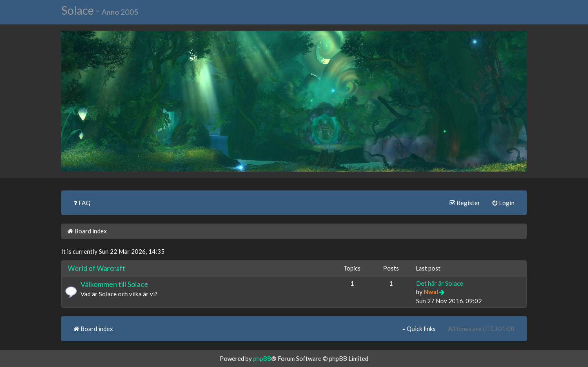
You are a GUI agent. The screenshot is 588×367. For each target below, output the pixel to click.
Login (503, 203)
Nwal (431, 292)
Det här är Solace (440, 283)
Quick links (419, 329)
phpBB (262, 358)
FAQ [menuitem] (82, 203)
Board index (87, 231)
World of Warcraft (97, 268)
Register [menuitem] (465, 203)
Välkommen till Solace (114, 284)
